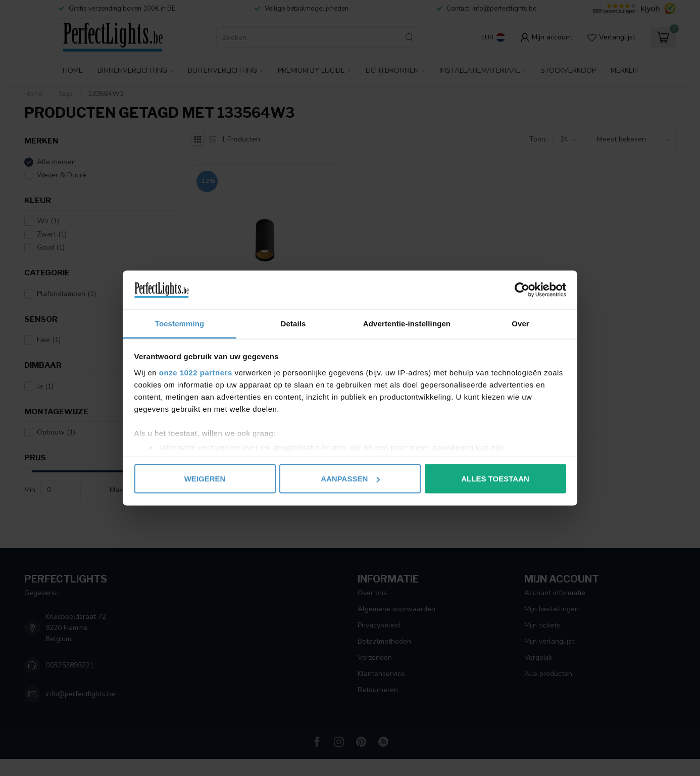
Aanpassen (350, 479)
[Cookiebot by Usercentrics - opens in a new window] (522, 290)
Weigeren (205, 479)
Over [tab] (520, 323)
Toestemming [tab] (180, 323)
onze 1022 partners (196, 372)
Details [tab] (293, 323)
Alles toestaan (495, 479)
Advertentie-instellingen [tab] (407, 323)
